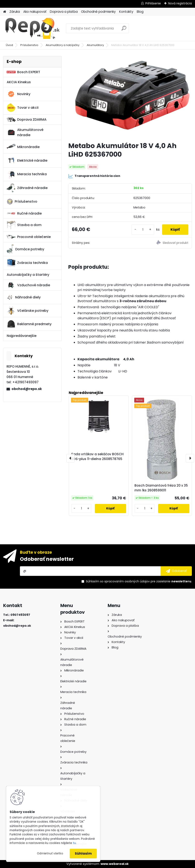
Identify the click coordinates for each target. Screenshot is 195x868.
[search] (124, 30)
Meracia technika (27, 174)
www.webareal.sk (115, 864)
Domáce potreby (25, 249)
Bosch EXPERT (23, 72)
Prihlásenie (153, 3)
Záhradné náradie (27, 188)
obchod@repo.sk (27, 389)
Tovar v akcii (23, 108)
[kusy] (143, 230)
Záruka (15, 12)
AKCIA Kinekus (19, 82)
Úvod (9, 45)
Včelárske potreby (28, 311)
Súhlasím (83, 853)
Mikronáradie (23, 147)
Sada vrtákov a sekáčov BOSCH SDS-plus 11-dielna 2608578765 (97, 456)
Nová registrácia (180, 3)
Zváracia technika (27, 263)
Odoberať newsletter (47, 559)
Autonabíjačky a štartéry (28, 275)
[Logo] (32, 28)
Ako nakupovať (35, 12)
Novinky (19, 94)
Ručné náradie (24, 213)
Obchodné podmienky (98, 12)
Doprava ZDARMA (27, 120)
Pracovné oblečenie (29, 237)
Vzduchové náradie (28, 285)
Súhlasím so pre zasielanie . (139, 581)
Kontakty (126, 12)
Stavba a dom (24, 225)
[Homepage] (5, 12)
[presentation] (71, 458)
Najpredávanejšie (22, 336)
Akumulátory (95, 45)
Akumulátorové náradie (25, 132)
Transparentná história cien (94, 176)
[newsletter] (176, 571)
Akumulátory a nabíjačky (63, 45)
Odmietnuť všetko (50, 853)
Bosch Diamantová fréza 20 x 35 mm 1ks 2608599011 (161, 488)
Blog (140, 12)
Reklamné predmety (29, 324)
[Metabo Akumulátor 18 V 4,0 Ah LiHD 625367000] (130, 97)
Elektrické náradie (27, 160)
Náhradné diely (24, 297)
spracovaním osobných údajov (127, 581)
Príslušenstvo (29, 45)
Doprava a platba (64, 12)
